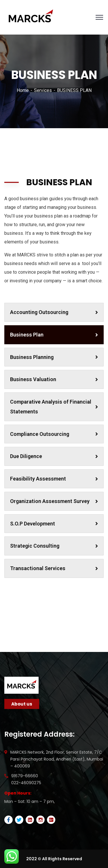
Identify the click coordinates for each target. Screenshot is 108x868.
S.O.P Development (54, 524)
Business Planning (54, 357)
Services (43, 90)
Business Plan (54, 335)
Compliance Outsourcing (54, 434)
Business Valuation (54, 379)
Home (23, 90)
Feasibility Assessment (54, 479)
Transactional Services (54, 568)
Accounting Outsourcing (54, 312)
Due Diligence (54, 456)
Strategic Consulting (54, 546)
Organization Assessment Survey (54, 501)
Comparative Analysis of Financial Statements (54, 407)
